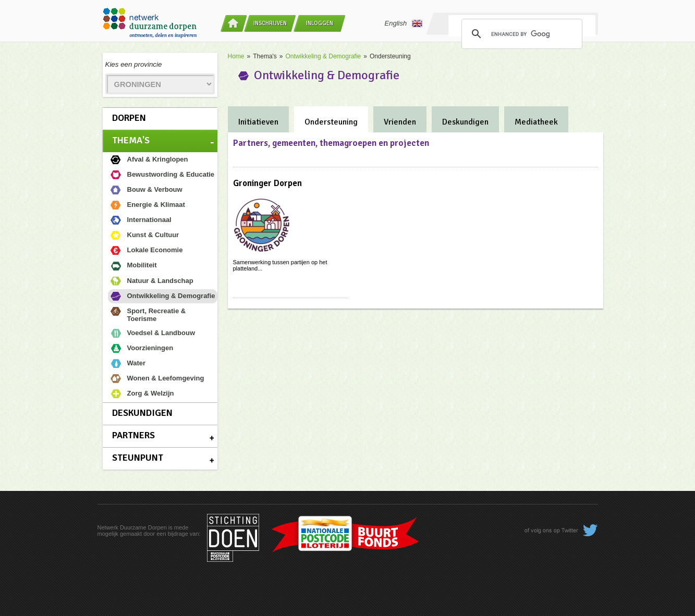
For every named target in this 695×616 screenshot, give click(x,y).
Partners (133, 435)
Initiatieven (258, 122)
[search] (520, 34)
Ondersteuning (331, 122)
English (404, 23)
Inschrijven (270, 23)
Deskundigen (142, 413)
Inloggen (320, 23)
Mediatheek (536, 122)
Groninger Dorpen (267, 183)
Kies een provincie (134, 64)
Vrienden (400, 122)
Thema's (131, 140)
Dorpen (129, 118)
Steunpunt (138, 458)
